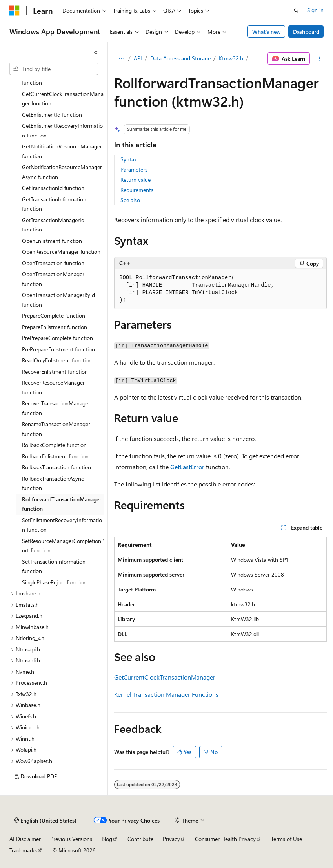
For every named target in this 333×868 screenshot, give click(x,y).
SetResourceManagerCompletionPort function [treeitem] (63, 546)
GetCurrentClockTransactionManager (165, 677)
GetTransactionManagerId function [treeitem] (53, 225)
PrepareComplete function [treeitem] (54, 316)
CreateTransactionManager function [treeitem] (54, 78)
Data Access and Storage (180, 58)
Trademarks (23, 850)
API (138, 58)
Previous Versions (71, 839)
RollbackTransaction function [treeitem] (56, 467)
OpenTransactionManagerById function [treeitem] (58, 300)
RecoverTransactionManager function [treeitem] (56, 408)
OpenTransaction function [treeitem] (53, 263)
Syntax (128, 159)
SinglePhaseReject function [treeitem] (54, 582)
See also (130, 200)
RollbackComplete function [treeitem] (54, 445)
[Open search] (296, 11)
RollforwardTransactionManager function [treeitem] (62, 504)
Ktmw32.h (231, 58)
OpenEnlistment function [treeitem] (52, 241)
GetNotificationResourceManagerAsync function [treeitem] (62, 172)
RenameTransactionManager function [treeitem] (56, 429)
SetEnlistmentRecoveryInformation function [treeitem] (62, 525)
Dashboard (306, 32)
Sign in (315, 10)
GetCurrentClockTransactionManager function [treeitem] (63, 99)
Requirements (137, 190)
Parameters (134, 169)
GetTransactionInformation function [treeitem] (54, 204)
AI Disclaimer (25, 839)
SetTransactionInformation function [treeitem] (54, 566)
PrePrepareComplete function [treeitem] (57, 338)
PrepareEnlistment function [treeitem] (55, 327)
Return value (136, 180)
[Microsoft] (15, 11)
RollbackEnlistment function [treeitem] (55, 456)
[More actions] (320, 59)
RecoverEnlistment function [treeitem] (55, 372)
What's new (267, 32)
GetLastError (187, 467)
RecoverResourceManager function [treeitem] (53, 387)
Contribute (140, 839)
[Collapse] (96, 52)
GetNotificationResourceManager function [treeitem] (62, 151)
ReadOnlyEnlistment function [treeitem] (57, 360)
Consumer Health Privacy (225, 839)
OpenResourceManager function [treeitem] (61, 252)
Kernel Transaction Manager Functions (166, 694)
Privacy (171, 839)
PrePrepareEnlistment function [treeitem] (58, 349)
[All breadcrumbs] (121, 59)
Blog (107, 839)
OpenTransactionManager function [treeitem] (53, 279)
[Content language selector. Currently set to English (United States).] (45, 821)
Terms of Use (287, 839)
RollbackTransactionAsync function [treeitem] (53, 483)
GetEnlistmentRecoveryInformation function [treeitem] (62, 130)
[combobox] (54, 69)
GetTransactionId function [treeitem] (53, 188)
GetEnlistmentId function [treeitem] (52, 115)
